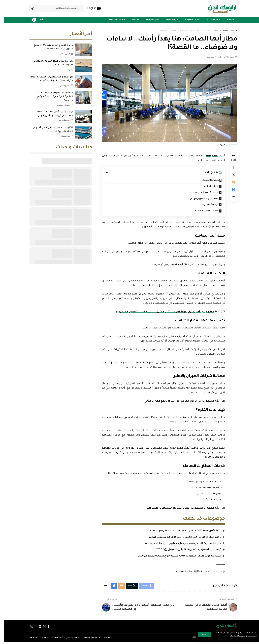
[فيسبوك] (45, 629)
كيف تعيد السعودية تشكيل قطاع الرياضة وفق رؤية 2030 (184, 551)
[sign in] (49, 20)
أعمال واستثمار (61, 51)
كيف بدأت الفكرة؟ (205, 206)
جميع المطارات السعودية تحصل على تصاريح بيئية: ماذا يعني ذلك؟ (178, 545)
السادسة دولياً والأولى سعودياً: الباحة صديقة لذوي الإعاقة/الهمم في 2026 (175, 557)
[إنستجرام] (37, 629)
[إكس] (41, 629)
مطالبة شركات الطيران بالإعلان (198, 199)
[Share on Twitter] (229, 176)
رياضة (64, 67)
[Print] (229, 192)
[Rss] (28, 629)
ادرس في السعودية (60, 103)
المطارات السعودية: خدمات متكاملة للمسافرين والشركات (175, 509)
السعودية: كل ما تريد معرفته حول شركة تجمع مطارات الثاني (173, 402)
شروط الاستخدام (231, 636)
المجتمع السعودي (61, 118)
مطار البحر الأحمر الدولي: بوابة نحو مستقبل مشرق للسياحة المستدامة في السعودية (159, 313)
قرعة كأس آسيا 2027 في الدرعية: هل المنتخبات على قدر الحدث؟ (181, 532)
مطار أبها (207, 156)
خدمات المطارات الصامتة (201, 212)
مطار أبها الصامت (205, 180)
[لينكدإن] (32, 629)
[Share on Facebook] (229, 168)
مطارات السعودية (180, 573)
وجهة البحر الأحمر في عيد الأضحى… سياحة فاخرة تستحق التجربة (180, 538)
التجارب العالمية (206, 187)
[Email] (229, 184)
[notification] (44, 20)
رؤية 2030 (194, 573)
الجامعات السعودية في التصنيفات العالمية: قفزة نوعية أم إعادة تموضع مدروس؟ (51, 94)
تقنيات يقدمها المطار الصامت (199, 193)
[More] (229, 200)
